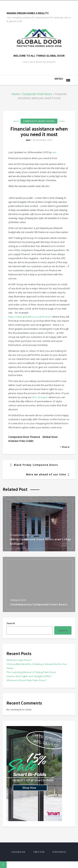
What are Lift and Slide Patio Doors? (27, 680)
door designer (40, 397)
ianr (28, 140)
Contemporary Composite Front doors (39, 604)
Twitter (39, 852)
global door (50, 437)
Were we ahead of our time (46, 474)
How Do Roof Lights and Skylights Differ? (29, 676)
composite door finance (24, 437)
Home (16, 94)
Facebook (19, 852)
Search (11, 623)
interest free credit (21, 441)
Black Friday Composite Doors (36, 465)
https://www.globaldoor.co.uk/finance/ (30, 317)
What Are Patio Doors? (19, 660)
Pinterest (60, 852)
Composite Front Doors (37, 94)
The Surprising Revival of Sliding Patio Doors (31, 672)
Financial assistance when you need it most (39, 131)
